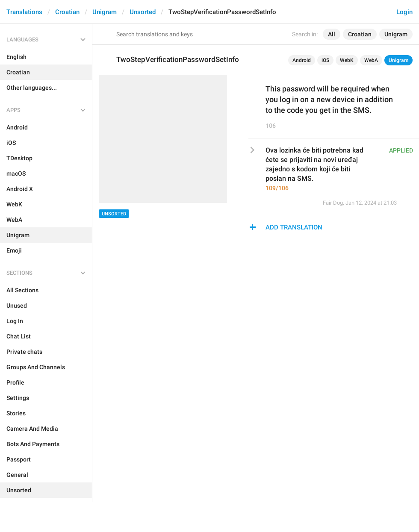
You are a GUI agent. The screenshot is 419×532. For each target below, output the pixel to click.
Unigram (105, 12)
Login (404, 12)
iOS (325, 60)
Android (302, 60)
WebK (347, 60)
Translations (24, 12)
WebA (371, 60)
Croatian (67, 12)
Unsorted (143, 12)
